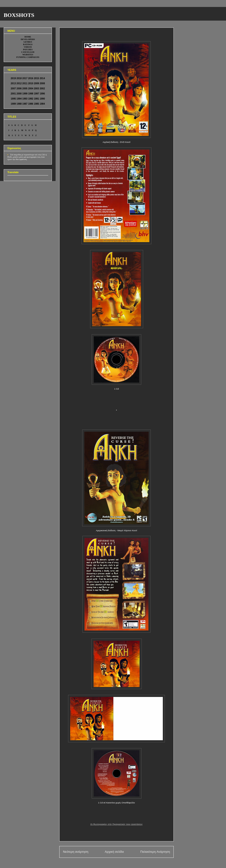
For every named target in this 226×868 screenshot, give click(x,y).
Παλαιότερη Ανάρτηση (155, 852)
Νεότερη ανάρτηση (76, 852)
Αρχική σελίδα (114, 852)
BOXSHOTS (19, 15)
